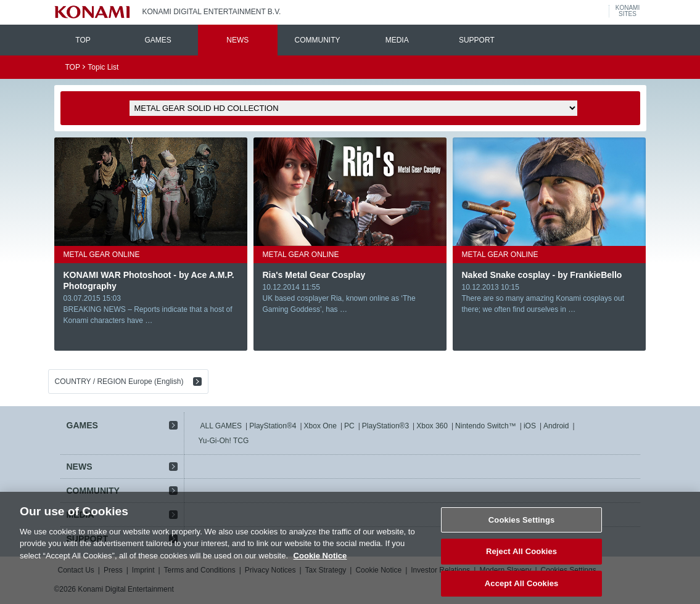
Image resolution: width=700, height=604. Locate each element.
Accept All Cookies (522, 591)
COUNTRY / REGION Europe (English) (119, 382)
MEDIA (397, 40)
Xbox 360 (432, 426)
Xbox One (320, 426)
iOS (530, 426)
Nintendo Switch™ (486, 426)
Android (556, 426)
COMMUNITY (317, 40)
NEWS (237, 40)
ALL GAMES (221, 426)
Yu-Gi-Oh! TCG (224, 441)
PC (349, 426)
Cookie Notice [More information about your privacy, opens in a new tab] (320, 563)
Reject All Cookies (521, 559)
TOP (83, 40)
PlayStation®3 (385, 426)
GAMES (158, 40)
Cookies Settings (522, 527)
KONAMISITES (628, 11)
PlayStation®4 (273, 426)
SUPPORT (477, 40)
